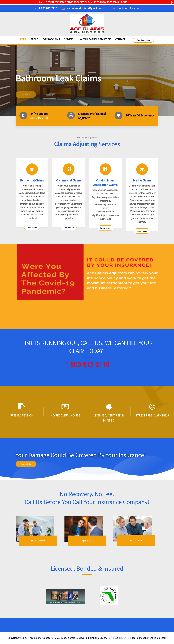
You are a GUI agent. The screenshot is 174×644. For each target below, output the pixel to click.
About (34, 39)
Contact (120, 39)
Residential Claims (32, 180)
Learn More (69, 227)
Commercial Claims (69, 180)
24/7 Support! (39, 114)
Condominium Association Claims (105, 183)
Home (23, 39)
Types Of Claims (51, 39)
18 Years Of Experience (140, 115)
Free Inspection (143, 40)
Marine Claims (142, 180)
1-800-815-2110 (48, 8)
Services (70, 39)
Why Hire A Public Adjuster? (95, 39)
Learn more (32, 227)
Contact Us (26, 464)
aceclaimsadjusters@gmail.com (85, 8)
